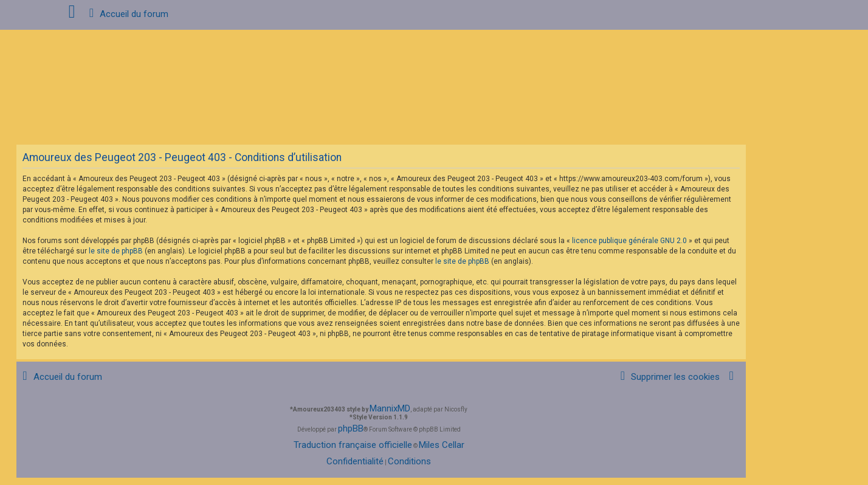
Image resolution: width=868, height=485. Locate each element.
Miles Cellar (442, 445)
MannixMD (390, 408)
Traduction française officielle (353, 445)
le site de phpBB (116, 251)
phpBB (351, 428)
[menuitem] (668, 377)
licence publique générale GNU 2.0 (629, 241)
